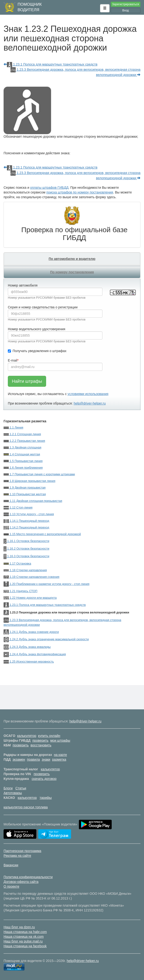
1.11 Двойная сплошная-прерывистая (33, 501)
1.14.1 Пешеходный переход (26, 521)
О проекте (11, 886)
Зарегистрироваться (126, 4)
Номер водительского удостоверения (37, 329)
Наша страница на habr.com (25, 932)
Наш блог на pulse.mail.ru (23, 941)
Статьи (21, 788)
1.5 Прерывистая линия (23, 461)
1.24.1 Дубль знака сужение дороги (31, 632)
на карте (60, 755)
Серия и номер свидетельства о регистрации (43, 307)
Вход (126, 10)
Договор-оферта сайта (21, 882)
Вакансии (11, 865)
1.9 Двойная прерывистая (25, 488)
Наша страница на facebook (25, 946)
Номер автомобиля (23, 285)
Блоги (8, 788)
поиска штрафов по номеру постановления (80, 192)
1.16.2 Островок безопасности (26, 549)
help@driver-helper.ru (90, 403)
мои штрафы (60, 740)
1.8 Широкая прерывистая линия (29, 481)
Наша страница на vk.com (24, 937)
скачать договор (44, 779)
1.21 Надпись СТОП (20, 591)
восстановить (41, 745)
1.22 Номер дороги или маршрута (30, 598)
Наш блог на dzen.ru (19, 927)
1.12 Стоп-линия (18, 508)
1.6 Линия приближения (23, 468)
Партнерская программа (22, 851)
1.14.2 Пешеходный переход (26, 528)
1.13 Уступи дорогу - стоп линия (29, 514)
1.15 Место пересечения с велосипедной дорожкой (42, 534)
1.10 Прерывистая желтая (25, 494)
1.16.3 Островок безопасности (26, 556)
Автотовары (13, 793)
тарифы (46, 798)
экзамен (19, 759)
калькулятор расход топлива (26, 807)
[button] (105, 8)
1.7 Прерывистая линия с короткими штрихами (39, 474)
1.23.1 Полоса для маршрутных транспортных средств (50, 64)
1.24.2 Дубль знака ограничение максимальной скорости (46, 639)
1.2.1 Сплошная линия (22, 434)
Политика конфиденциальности (28, 877)
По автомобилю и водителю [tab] (72, 259)
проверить (40, 740)
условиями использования (88, 394)
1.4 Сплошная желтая (22, 454)
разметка (59, 759)
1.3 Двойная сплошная (22, 448)
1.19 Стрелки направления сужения (31, 577)
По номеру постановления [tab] (72, 272)
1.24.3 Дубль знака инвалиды (27, 647)
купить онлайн (49, 736)
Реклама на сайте (17, 856)
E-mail (13, 360)
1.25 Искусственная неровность (29, 662)
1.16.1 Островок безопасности (26, 541)
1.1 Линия (13, 428)
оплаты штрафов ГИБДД (49, 188)
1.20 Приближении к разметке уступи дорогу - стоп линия (46, 584)
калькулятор (27, 736)
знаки (46, 759)
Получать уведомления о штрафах (37, 351)
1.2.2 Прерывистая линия (24, 441)
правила (33, 759)
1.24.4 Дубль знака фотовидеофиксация (35, 654)
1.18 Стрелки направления (25, 570)
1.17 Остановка (17, 564)
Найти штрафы (27, 381)
